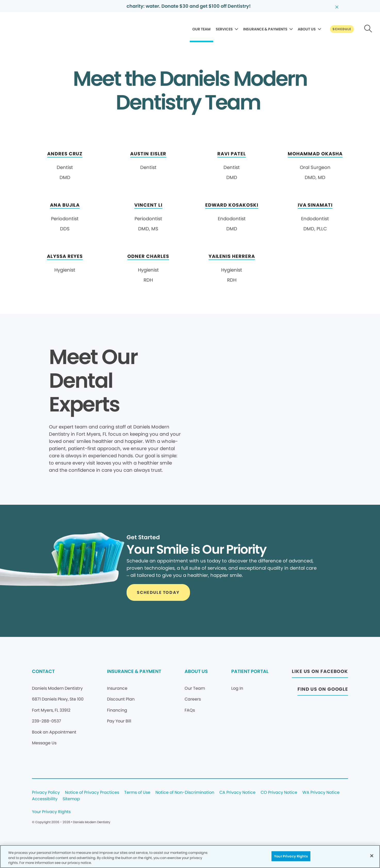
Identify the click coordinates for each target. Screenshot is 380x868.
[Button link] (342, 29)
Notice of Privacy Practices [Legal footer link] (92, 793)
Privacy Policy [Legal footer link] (46, 793)
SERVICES (224, 29)
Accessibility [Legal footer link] (45, 799)
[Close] (372, 856)
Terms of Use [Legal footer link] (137, 793)
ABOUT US (307, 29)
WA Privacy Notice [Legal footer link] (321, 793)
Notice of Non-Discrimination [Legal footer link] (185, 793)
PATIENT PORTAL (250, 671)
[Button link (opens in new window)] (320, 673)
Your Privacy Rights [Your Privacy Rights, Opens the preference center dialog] (291, 856)
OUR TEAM (201, 29)
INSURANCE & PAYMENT (134, 671)
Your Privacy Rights (51, 812)
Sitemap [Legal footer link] (71, 799)
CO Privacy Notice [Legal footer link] (279, 793)
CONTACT (43, 671)
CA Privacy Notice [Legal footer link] (237, 793)
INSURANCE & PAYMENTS (265, 29)
